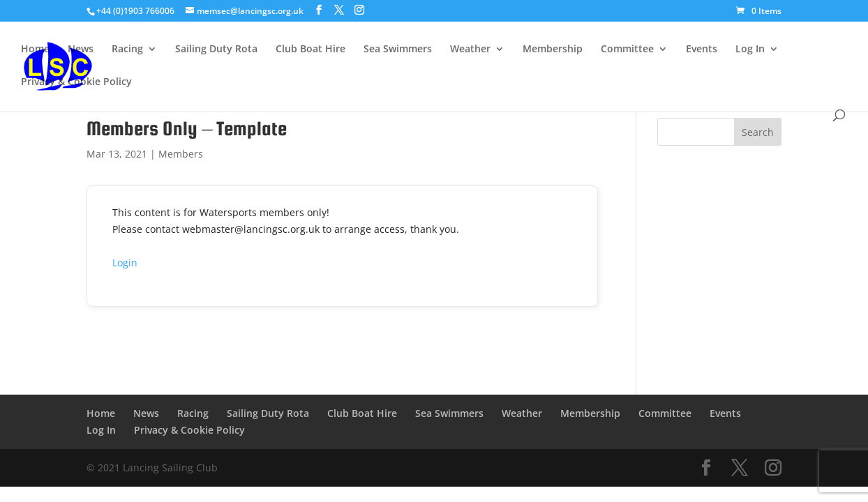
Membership (553, 50)
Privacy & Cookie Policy (76, 82)
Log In (750, 50)
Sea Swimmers (398, 50)
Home (35, 50)
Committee (627, 50)
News (81, 50)
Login (125, 263)
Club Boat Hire (310, 50)
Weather (470, 50)
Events (702, 50)
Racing (127, 50)
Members (181, 154)
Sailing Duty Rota (216, 50)
